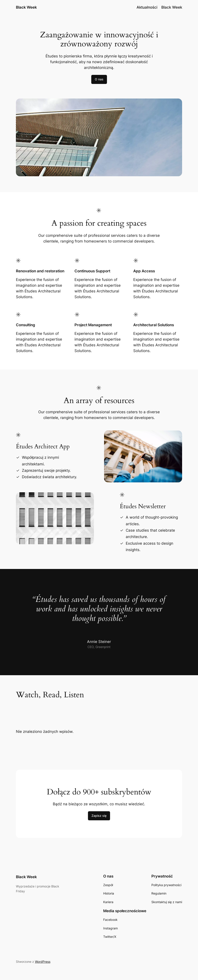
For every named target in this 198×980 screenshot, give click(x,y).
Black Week (26, 7)
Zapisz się (99, 816)
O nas (99, 79)
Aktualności (147, 7)
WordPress (43, 962)
